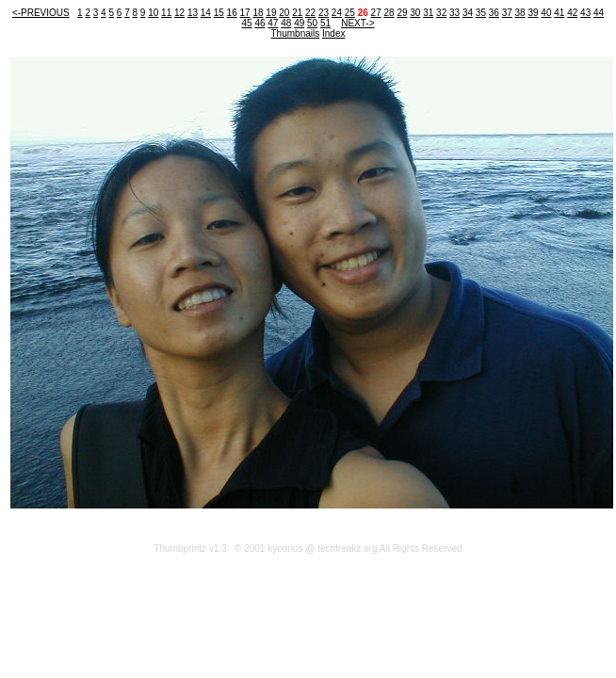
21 (297, 13)
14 (206, 13)
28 (389, 13)
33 (454, 13)
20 (284, 13)
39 (533, 13)
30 (415, 13)
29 (402, 13)
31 (428, 13)
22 (310, 13)
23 (324, 13)
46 (259, 23)
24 (337, 13)
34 (468, 13)
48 (286, 23)
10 (153, 13)
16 (232, 13)
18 (258, 13)
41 (559, 13)
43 (585, 13)
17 (245, 13)
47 (273, 23)
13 (193, 13)
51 (325, 23)
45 (247, 23)
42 (572, 13)
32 (441, 13)
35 (481, 13)
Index (333, 33)
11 (166, 13)
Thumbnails (296, 33)
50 (312, 23)
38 (520, 13)
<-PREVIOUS (41, 13)
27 (376, 13)
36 (494, 13)
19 (271, 13)
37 (507, 13)
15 (219, 13)
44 (599, 13)
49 (299, 23)
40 (546, 13)
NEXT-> (357, 23)
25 (350, 13)
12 (179, 13)
